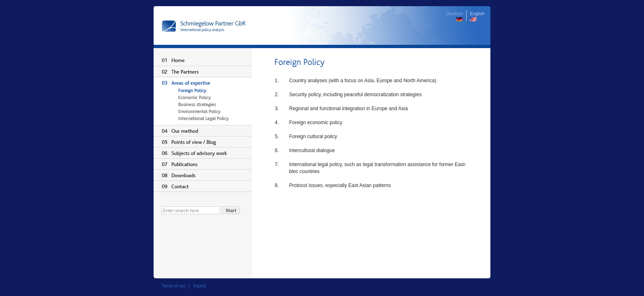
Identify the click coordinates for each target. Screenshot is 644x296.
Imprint (200, 286)
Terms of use (174, 286)
